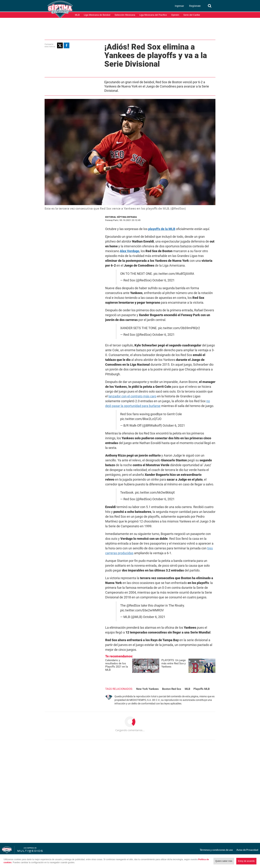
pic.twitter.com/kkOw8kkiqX (155, 493)
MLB (77, 15)
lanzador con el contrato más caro (132, 396)
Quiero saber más (224, 861)
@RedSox (133, 606)
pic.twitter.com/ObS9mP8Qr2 (179, 328)
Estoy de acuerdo (246, 861)
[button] (60, 45)
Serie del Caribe (192, 15)
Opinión (175, 15)
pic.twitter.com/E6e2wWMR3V (142, 610)
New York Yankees (147, 689)
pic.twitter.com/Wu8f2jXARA (174, 274)
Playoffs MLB (202, 689)
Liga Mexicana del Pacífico (153, 15)
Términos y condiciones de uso (216, 850)
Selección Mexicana (125, 15)
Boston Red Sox (172, 689)
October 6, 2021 (163, 280)
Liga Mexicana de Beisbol (97, 15)
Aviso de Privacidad (247, 850)
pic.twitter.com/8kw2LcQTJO (141, 419)
